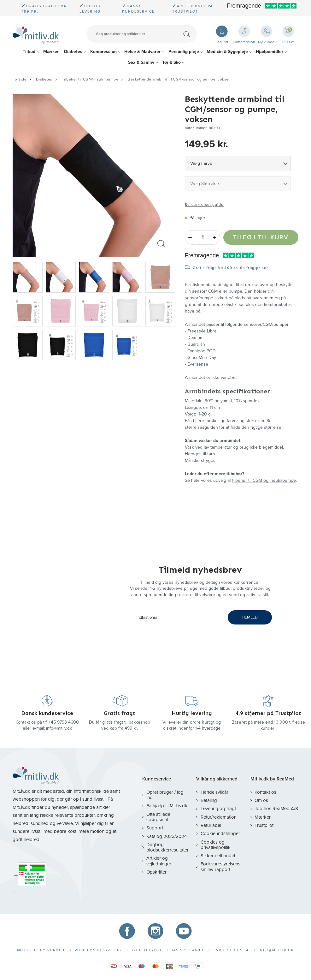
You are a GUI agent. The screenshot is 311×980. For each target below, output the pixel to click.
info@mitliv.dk (59, 728)
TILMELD (250, 617)
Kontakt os (265, 792)
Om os (261, 800)
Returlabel (211, 825)
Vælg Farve (201, 163)
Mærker (51, 52)
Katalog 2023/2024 (167, 836)
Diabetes (73, 52)
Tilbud (29, 52)
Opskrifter (156, 872)
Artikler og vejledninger (159, 861)
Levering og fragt (218, 809)
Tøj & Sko (171, 62)
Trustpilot (264, 825)
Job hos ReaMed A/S (276, 809)
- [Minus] (190, 237)
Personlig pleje (184, 52)
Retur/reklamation (219, 817)
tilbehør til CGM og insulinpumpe (264, 480)
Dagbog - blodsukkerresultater (167, 847)
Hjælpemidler (270, 52)
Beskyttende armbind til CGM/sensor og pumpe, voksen (179, 79)
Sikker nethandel (218, 856)
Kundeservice (157, 779)
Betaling (209, 800)
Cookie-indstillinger (220, 834)
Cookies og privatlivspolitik (216, 845)
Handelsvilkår (214, 792)
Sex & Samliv (141, 62)
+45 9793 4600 (64, 722)
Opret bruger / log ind (165, 795)
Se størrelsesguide (204, 205)
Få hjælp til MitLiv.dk (167, 806)
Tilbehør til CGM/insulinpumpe (90, 79)
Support (155, 828)
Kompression (103, 52)
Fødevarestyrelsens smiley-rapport (220, 866)
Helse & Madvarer (142, 52)
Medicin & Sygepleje (227, 52)
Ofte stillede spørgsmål (158, 817)
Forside (20, 79)
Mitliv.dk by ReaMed (272, 779)
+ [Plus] (215, 237)
